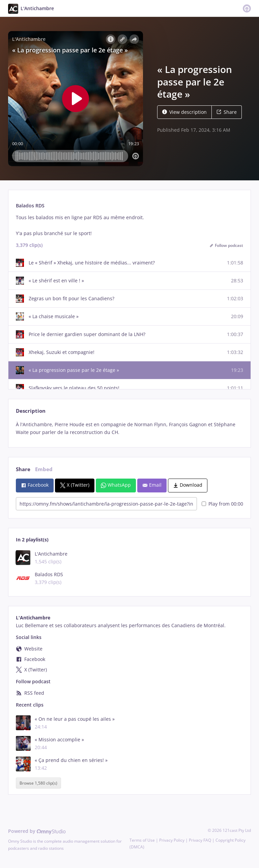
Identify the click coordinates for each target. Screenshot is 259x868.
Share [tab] (23, 469)
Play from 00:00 (222, 504)
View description (184, 112)
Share (227, 112)
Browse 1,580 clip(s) (38, 783)
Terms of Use (142, 840)
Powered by (37, 831)
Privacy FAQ (200, 840)
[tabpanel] (129, 429)
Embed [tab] (44, 469)
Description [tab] (31, 411)
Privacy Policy (172, 840)
